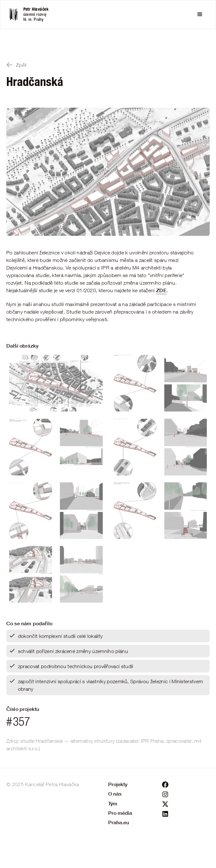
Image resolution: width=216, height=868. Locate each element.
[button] (200, 14)
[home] (33, 14)
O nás (115, 794)
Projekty (118, 784)
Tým (113, 803)
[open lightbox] (108, 172)
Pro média (120, 813)
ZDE (161, 290)
